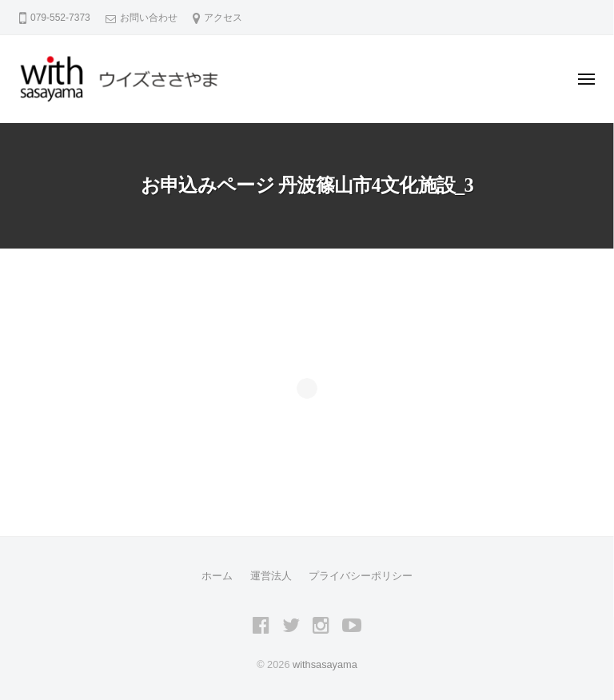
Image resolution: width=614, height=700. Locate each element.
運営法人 (271, 576)
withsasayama (325, 664)
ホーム (217, 576)
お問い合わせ (149, 18)
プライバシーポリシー (361, 576)
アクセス (223, 18)
